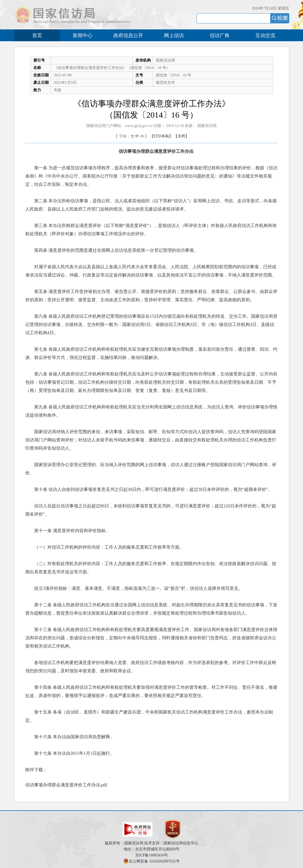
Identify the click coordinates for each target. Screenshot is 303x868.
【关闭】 (181, 136)
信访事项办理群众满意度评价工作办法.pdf (66, 785)
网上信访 (174, 35)
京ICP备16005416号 (152, 855)
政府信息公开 (128, 35)
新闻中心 (83, 35)
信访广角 (220, 35)
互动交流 (265, 35)
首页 (37, 35)
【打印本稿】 (161, 136)
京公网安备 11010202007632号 (154, 861)
